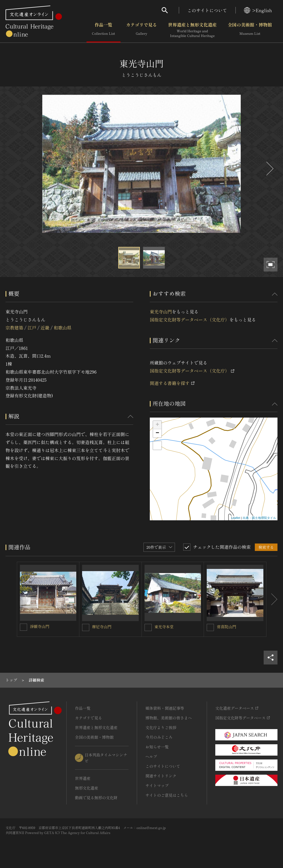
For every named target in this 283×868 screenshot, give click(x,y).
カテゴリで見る (141, 30)
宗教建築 (14, 328)
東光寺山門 (161, 312)
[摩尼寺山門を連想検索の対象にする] (86, 627)
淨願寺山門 (40, 626)
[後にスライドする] (269, 169)
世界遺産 (83, 778)
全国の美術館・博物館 (250, 30)
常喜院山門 (226, 627)
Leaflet (236, 518)
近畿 (45, 328)
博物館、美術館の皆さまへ (169, 718)
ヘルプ (151, 756)
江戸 (32, 328)
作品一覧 (103, 30)
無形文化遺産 (87, 788)
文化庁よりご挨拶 (161, 727)
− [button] (157, 433)
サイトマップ (157, 785)
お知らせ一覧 (157, 747)
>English (258, 10)
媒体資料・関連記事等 (165, 708)
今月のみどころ (159, 737)
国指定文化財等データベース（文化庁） (190, 320)
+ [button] (157, 425)
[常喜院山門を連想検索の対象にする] (210, 627)
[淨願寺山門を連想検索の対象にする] (23, 627)
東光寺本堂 (164, 627)
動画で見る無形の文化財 (96, 798)
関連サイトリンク (161, 776)
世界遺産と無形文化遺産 (192, 30)
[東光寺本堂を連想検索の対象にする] (148, 627)
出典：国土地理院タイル (259, 518)
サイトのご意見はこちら (167, 795)
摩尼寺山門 (102, 627)
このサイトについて (207, 10)
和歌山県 (62, 328)
